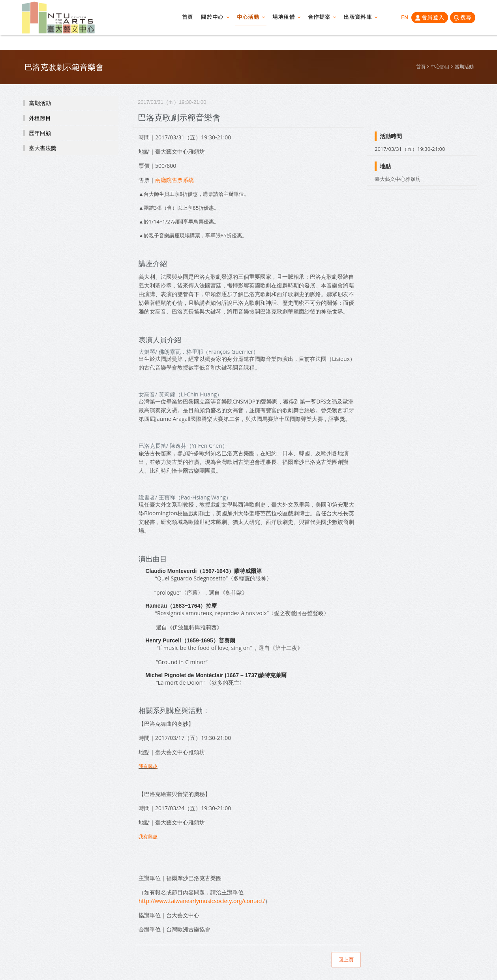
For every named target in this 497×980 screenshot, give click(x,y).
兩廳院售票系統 (174, 180)
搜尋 (466, 19)
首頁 (182, 20)
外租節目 (40, 118)
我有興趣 (148, 766)
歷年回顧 (40, 133)
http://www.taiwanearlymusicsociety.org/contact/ (202, 901)
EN (402, 19)
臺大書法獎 (43, 148)
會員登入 (431, 19)
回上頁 (346, 960)
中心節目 (440, 67)
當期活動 (464, 67)
